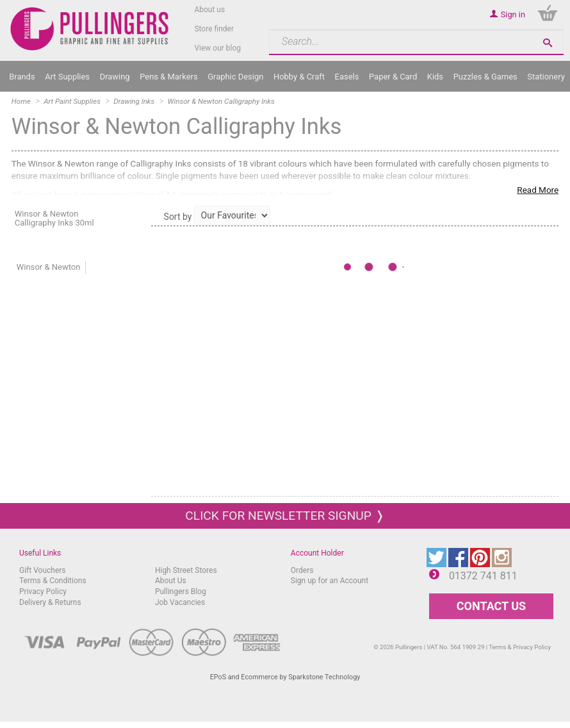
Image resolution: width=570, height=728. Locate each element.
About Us (171, 581)
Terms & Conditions (53, 581)
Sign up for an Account (330, 581)
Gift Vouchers (43, 570)
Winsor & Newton (49, 267)
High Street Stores (186, 570)
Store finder (214, 29)
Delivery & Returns (50, 602)
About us (209, 10)
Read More (538, 190)
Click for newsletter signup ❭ (285, 516)
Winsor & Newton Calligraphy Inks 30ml (54, 218)
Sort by (178, 217)
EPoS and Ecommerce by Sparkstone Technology (285, 677)
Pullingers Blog (181, 591)
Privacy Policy (43, 591)
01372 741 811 (483, 576)
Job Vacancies (180, 602)
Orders (302, 570)
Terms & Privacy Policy (520, 647)
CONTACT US (491, 606)
